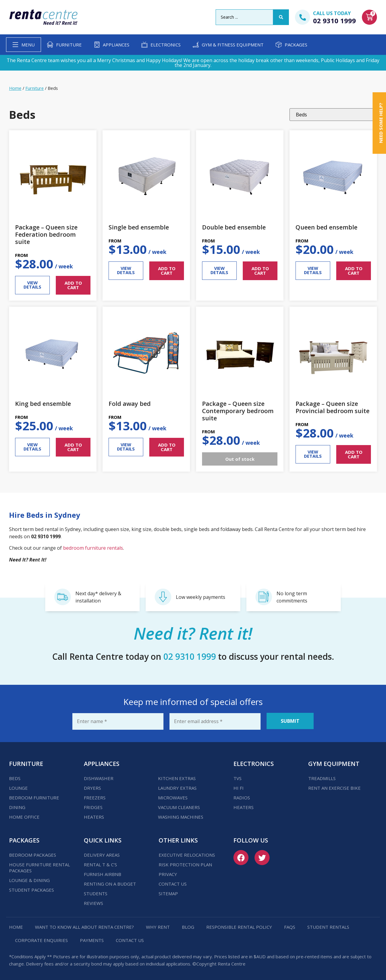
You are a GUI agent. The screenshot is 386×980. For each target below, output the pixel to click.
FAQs (290, 926)
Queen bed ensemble (326, 227)
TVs (237, 777)
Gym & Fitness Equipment (233, 45)
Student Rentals (328, 926)
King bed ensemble (43, 404)
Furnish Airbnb (103, 873)
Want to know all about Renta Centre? (84, 926)
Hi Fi (239, 787)
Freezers (95, 797)
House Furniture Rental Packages (40, 867)
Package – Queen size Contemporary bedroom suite (238, 411)
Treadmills (322, 777)
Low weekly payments (201, 597)
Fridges (93, 806)
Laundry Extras (177, 787)
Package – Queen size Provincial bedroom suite (332, 407)
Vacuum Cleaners (179, 806)
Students (96, 893)
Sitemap (168, 893)
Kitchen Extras (177, 777)
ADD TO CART (73, 285)
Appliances (116, 45)
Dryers (92, 787)
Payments (92, 939)
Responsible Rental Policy (239, 926)
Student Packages (32, 889)
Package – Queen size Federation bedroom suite (46, 234)
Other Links (178, 839)
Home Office (24, 816)
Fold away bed (130, 404)
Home (15, 88)
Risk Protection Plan (185, 864)
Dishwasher (99, 777)
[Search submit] (281, 17)
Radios (242, 797)
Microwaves (173, 797)
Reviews (93, 902)
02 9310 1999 (334, 21)
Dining (17, 806)
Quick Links (103, 839)
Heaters (94, 816)
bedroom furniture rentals (93, 548)
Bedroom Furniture (34, 797)
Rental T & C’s (100, 864)
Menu (28, 45)
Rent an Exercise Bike (334, 787)
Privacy (168, 873)
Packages (296, 45)
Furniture (69, 45)
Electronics (166, 45)
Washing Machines (181, 816)
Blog (188, 926)
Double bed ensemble (234, 227)
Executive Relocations (187, 854)
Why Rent (158, 926)
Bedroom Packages (33, 854)
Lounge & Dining (29, 879)
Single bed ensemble (139, 227)
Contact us (173, 883)
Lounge (18, 787)
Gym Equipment (334, 763)
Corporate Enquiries (41, 939)
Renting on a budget (110, 883)
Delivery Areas (102, 854)
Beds (15, 777)
